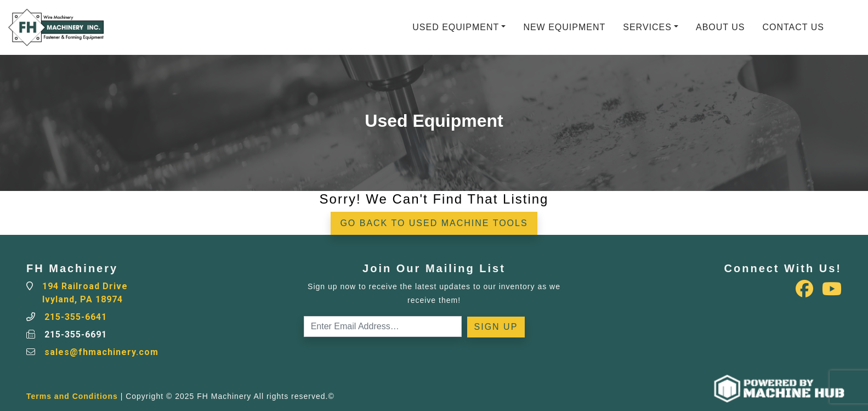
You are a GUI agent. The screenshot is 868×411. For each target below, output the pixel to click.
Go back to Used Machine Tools (434, 223)
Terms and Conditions (72, 396)
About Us (721, 27)
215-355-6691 (76, 334)
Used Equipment (456, 27)
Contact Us (793, 27)
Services (647, 27)
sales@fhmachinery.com (101, 352)
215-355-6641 (76, 317)
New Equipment (564, 27)
